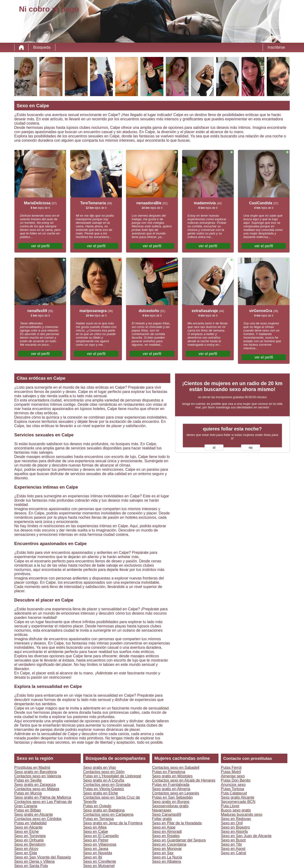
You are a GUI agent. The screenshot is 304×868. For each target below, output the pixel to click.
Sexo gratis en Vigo (100, 768)
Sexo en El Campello (101, 836)
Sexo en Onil (232, 823)
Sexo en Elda (26, 853)
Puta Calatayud (234, 793)
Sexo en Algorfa (234, 832)
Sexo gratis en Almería (171, 789)
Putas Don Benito (236, 780)
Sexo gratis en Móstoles (172, 776)
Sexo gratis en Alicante (34, 814)
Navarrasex (162, 810)
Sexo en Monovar (167, 849)
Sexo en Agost (233, 849)
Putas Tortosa (233, 789)
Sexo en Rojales (166, 836)
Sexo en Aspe (164, 827)
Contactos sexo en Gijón (104, 772)
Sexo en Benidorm (30, 844)
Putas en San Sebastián (172, 797)
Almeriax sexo (233, 776)
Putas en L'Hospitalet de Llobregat (112, 776)
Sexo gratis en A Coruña (104, 780)
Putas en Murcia (28, 793)
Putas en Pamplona (169, 772)
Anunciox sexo (233, 785)
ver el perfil (40, 246)
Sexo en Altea (95, 827)
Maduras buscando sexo (242, 814)
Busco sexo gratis (236, 810)
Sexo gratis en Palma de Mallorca (43, 797)
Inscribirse (276, 47)
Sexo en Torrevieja (30, 836)
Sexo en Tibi (231, 844)
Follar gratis (162, 819)
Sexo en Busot (233, 840)
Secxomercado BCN (238, 802)
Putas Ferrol (231, 768)
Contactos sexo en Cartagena (108, 814)
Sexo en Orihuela (29, 840)
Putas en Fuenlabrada (171, 785)
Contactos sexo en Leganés (176, 793)
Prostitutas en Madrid (32, 768)
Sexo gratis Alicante (238, 797)
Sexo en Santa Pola (31, 866)
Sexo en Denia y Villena (34, 861)
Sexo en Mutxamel (99, 866)
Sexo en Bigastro (235, 827)
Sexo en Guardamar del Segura (179, 840)
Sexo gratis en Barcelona (36, 772)
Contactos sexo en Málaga (37, 789)
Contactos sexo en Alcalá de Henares (184, 780)
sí (214, 448)
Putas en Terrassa (98, 819)
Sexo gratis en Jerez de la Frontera (113, 823)
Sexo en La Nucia (167, 857)
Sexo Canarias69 (167, 814)
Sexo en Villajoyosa (100, 844)
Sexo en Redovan (236, 819)
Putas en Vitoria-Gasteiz (104, 789)
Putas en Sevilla (28, 780)
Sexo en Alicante (28, 827)
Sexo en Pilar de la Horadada (177, 823)
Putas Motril (231, 772)
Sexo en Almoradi (167, 832)
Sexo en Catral (233, 853)
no (251, 448)
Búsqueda (42, 47)
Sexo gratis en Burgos (171, 802)
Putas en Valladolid (30, 823)
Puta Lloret (230, 806)
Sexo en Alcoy (26, 849)
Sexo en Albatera (166, 861)
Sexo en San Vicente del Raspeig (43, 857)
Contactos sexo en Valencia (38, 776)
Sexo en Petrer (96, 840)
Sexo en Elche (26, 832)
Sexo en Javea (96, 849)
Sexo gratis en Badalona (104, 810)
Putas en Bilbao (28, 810)
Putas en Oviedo (97, 806)
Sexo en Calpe (96, 832)
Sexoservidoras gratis (170, 806)
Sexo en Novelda (98, 853)
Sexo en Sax (163, 853)
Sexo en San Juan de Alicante (246, 836)
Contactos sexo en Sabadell (176, 768)
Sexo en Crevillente (100, 861)
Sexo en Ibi (93, 857)
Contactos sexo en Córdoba (38, 819)
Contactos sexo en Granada (107, 785)
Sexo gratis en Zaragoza (35, 785)
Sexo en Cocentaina (169, 844)
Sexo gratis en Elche (101, 793)
